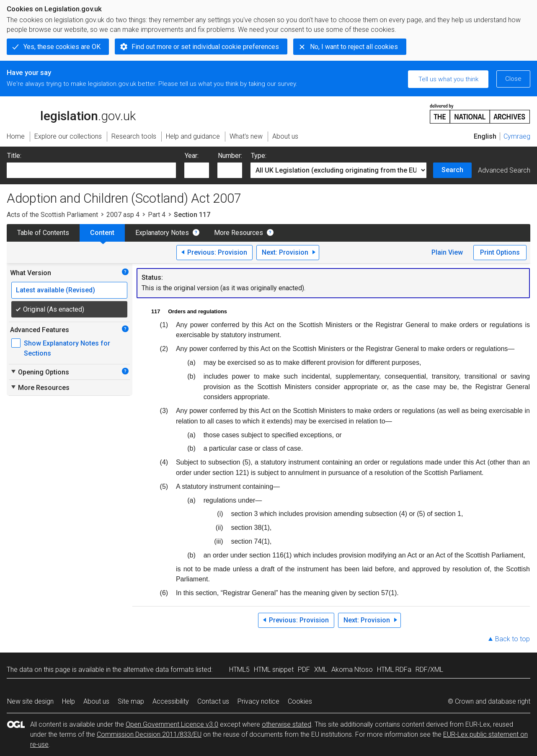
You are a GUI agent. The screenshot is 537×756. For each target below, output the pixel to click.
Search (452, 170)
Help (68, 701)
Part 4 (157, 215)
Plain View (447, 252)
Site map (131, 701)
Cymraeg (517, 136)
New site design (30, 701)
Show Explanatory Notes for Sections (67, 348)
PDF (304, 670)
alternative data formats (159, 670)
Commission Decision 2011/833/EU (149, 734)
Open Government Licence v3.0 (172, 724)
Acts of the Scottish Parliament (52, 215)
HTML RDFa (394, 670)
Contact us (213, 701)
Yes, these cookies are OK (62, 47)
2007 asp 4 (123, 215)
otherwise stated (287, 724)
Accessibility (171, 701)
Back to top (512, 639)
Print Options (500, 252)
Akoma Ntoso (352, 670)
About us (96, 701)
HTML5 (239, 670)
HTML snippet (274, 670)
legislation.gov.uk (71, 113)
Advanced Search (504, 170)
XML (321, 670)
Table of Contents (43, 233)
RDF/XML (429, 670)
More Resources (239, 233)
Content (102, 233)
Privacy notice (258, 701)
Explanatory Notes (162, 233)
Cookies (300, 701)
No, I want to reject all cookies (354, 47)
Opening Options (40, 372)
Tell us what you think (448, 79)
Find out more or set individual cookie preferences (205, 47)
